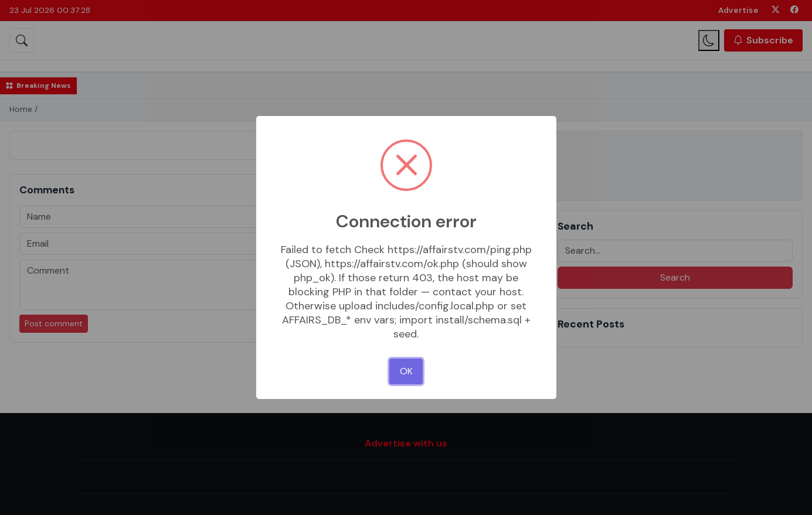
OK (406, 371)
